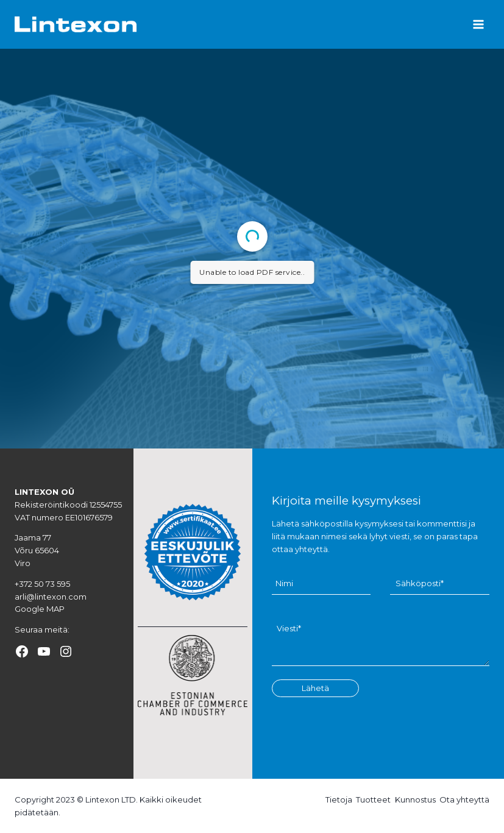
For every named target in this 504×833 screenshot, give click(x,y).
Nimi (284, 584)
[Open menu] (478, 24)
